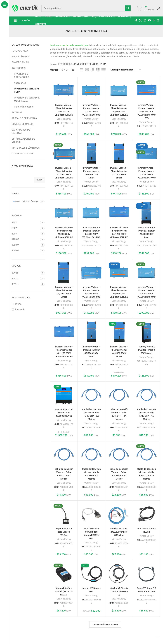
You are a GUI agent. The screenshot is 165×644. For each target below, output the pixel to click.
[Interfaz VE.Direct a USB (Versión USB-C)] (119, 574)
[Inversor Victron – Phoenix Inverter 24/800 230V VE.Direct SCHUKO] (91, 213)
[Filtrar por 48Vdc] (25, 284)
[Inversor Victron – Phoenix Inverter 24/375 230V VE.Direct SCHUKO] (146, 154)
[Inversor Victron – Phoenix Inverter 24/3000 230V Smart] (64, 273)
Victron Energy (64, 119)
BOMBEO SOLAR (20, 62)
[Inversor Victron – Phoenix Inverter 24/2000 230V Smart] (146, 213)
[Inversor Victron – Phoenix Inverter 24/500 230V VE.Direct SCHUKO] (64, 213)
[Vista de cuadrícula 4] (98, 70)
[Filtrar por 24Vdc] (25, 279)
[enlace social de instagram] (145, 20)
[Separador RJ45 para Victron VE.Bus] (64, 514)
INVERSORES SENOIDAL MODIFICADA (27, 99)
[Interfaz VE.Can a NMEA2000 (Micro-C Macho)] (119, 514)
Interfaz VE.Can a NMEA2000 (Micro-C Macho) (119, 532)
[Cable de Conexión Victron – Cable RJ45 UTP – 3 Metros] (64, 455)
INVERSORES (19, 68)
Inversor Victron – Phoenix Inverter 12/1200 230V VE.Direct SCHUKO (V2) (147, 112)
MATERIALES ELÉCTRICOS (26, 148)
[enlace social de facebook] (136, 20)
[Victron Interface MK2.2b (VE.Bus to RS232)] (64, 574)
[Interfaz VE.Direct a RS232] (146, 514)
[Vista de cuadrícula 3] (92, 70)
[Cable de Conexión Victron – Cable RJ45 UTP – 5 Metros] (91, 455)
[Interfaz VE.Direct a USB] (91, 574)
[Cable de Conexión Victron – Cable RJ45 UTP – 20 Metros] (146, 455)
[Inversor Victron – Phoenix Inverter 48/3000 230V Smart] (119, 332)
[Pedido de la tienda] (126, 70)
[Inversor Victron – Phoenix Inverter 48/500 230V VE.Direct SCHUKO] (119, 273)
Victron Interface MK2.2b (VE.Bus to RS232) (64, 591)
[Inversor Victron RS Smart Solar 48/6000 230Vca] (64, 395)
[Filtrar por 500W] (25, 228)
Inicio (53, 64)
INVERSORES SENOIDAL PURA (27, 90)
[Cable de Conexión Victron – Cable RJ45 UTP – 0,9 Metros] (119, 395)
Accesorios (20, 83)
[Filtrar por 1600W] (25, 245)
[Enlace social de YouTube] (149, 20)
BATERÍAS (17, 112)
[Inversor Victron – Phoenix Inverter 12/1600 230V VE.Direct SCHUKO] (64, 154)
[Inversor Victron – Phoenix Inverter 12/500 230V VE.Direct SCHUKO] (91, 91)
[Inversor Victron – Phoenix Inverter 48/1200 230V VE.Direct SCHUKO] (64, 332)
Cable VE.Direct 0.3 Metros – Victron (146, 591)
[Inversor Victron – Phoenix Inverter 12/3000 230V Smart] (119, 154)
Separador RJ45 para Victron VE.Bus (64, 532)
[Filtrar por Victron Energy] (25, 201)
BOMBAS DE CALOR (22, 124)
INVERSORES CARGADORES (21, 76)
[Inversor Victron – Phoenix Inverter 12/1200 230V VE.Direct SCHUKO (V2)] (146, 91)
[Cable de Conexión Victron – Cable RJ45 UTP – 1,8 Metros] (146, 395)
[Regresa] (61, 31)
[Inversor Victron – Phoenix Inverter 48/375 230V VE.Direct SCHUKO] (91, 273)
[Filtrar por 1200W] (25, 239)
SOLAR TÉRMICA (21, 57)
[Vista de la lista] (82, 70)
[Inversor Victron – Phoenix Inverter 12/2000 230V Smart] (91, 154)
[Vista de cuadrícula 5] (104, 70)
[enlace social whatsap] (158, 20)
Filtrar (40, 180)
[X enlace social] (140, 20)
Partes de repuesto (24, 107)
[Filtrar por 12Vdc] (25, 273)
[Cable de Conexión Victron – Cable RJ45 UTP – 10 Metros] (119, 455)
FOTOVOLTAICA (20, 51)
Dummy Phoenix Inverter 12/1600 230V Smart (146, 350)
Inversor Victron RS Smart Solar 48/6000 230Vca (64, 413)
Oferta (18, 304)
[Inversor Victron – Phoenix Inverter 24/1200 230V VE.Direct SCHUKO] (119, 213)
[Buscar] (86, 8)
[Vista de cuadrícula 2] (87, 70)
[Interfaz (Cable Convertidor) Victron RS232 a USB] (91, 514)
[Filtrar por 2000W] (25, 251)
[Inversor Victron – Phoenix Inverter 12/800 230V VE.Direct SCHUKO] (119, 91)
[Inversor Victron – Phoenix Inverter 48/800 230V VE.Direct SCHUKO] (146, 273)
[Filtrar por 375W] (25, 223)
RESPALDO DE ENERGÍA (24, 118)
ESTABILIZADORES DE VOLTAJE (23, 140)
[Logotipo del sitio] (25, 8)
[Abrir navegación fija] (22, 21)
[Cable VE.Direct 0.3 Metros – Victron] (146, 574)
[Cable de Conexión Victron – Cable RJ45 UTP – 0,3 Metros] (91, 395)
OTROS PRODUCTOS (22, 154)
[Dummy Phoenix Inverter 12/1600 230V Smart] (146, 332)
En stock (20, 309)
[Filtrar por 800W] (25, 234)
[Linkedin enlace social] (154, 20)
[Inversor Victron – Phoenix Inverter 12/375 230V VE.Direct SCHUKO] (64, 91)
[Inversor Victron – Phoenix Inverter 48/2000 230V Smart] (91, 332)
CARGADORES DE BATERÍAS (21, 131)
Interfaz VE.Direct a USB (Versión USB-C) (119, 591)
